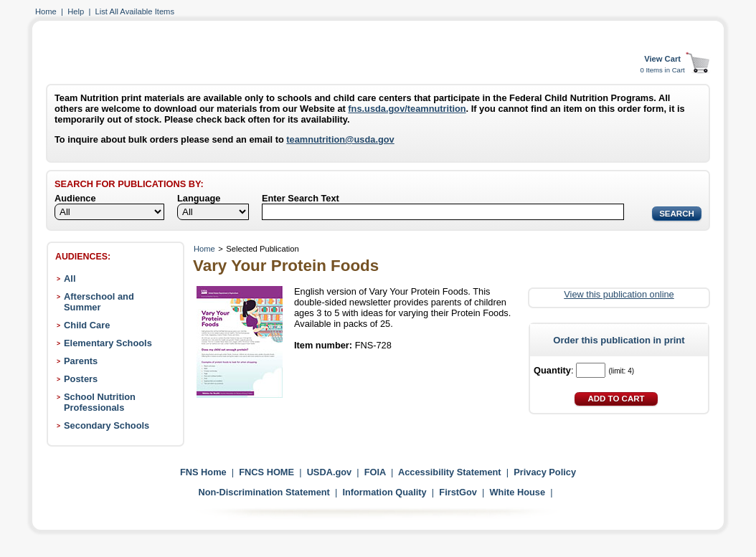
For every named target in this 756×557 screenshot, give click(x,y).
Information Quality (384, 492)
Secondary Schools (107, 425)
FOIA (375, 472)
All (70, 278)
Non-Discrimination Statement (264, 492)
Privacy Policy (545, 472)
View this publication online (619, 294)
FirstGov (458, 492)
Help (76, 11)
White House (518, 492)
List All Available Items (135, 11)
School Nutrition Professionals (100, 402)
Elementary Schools (108, 343)
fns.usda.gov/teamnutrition (407, 109)
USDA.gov (330, 472)
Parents (81, 361)
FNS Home (203, 472)
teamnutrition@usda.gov (340, 139)
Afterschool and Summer (99, 302)
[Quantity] (591, 370)
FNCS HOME (266, 472)
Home (46, 11)
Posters (81, 379)
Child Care (87, 325)
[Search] (443, 212)
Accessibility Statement (450, 472)
